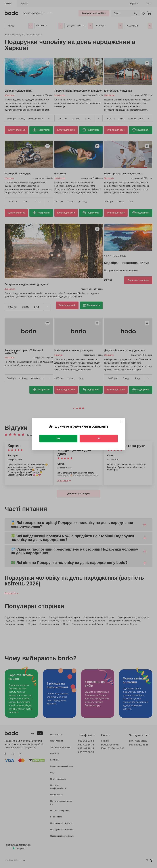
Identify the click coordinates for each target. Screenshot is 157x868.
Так (58, 438)
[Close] (121, 422)
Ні (99, 438)
